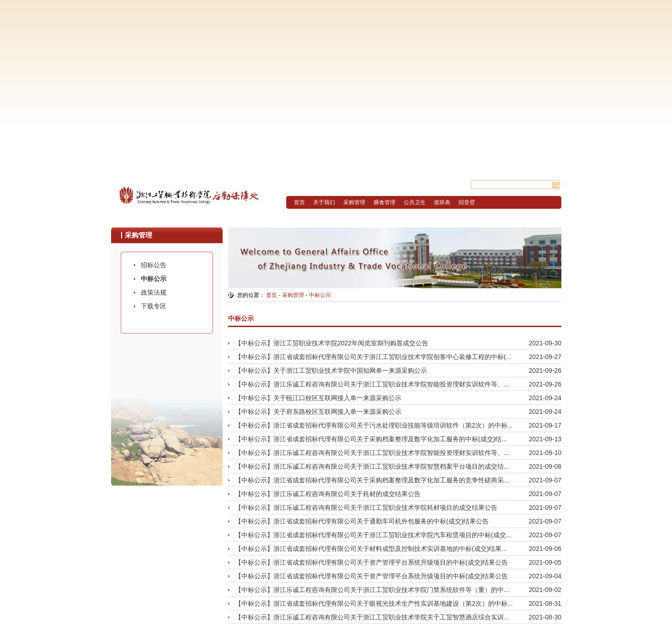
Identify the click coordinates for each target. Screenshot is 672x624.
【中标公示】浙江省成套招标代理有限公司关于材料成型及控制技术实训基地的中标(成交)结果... (371, 549)
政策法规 (154, 292)
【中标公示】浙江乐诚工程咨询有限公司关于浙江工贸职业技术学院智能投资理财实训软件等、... (372, 384)
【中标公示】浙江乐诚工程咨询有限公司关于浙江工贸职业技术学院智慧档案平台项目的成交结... (372, 466)
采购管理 (293, 295)
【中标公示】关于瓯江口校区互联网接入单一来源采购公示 (318, 398)
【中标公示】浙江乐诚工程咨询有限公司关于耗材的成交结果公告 (328, 494)
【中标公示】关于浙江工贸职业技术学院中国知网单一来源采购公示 (331, 370)
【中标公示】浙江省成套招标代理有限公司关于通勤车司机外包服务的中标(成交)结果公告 (362, 521)
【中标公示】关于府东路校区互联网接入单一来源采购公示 (318, 412)
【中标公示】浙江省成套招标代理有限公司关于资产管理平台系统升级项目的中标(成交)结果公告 (371, 562)
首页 (272, 295)
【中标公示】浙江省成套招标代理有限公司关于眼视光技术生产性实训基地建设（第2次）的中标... (374, 603)
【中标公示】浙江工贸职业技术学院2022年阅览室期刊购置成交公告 (332, 343)
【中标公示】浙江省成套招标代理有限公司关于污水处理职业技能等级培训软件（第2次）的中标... (374, 425)
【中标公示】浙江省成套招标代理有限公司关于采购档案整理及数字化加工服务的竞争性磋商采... (372, 480)
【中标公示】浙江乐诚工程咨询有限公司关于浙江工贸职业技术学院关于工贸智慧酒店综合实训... (372, 617)
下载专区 (154, 306)
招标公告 (154, 265)
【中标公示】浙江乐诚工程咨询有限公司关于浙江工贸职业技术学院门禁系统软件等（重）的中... (372, 590)
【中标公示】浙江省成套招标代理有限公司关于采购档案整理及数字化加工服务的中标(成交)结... (371, 439)
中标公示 (154, 279)
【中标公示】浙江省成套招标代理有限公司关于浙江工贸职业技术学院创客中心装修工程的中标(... (373, 357)
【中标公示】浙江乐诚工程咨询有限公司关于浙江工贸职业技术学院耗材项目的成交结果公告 (366, 508)
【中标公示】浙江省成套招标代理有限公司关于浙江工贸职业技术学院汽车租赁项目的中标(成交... (373, 535)
